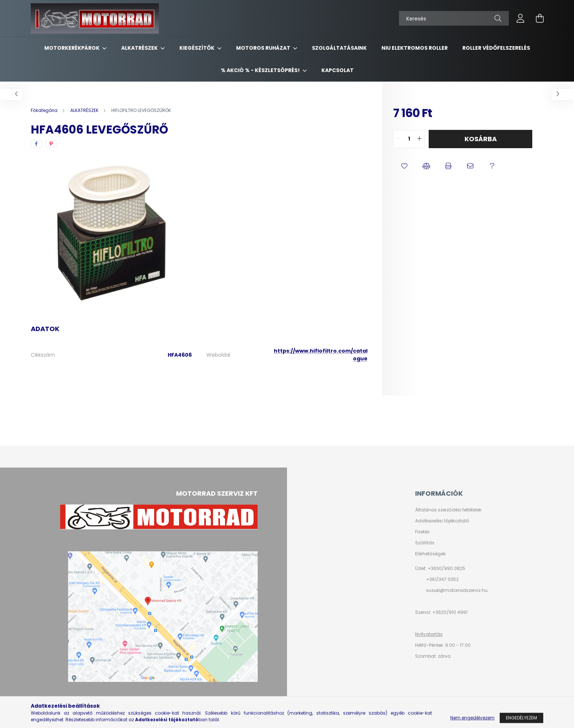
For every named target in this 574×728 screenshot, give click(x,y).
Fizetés (422, 532)
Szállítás (425, 543)
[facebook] (36, 144)
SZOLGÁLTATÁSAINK (339, 48)
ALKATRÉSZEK (140, 48)
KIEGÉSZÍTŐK (197, 48)
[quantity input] (409, 139)
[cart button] (540, 18)
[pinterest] (51, 144)
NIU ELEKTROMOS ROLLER (415, 48)
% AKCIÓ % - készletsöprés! (261, 70)
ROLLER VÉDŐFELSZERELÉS (496, 48)
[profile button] (521, 18)
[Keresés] (454, 18)
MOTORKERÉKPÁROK (72, 48)
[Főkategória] (45, 110)
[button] (404, 166)
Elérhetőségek (430, 554)
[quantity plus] (419, 139)
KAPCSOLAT (338, 70)
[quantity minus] (399, 139)
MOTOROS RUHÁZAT (264, 48)
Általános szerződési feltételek (448, 510)
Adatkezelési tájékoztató (442, 521)
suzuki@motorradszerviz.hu (457, 590)
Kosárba (481, 139)
